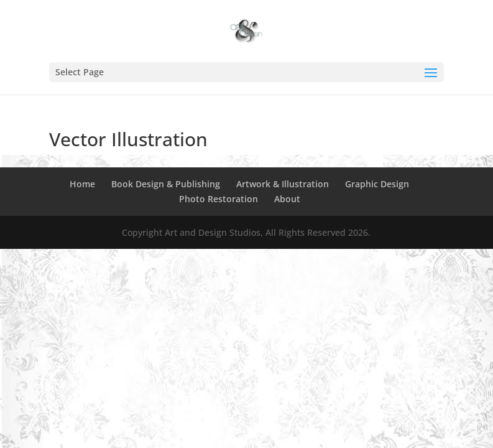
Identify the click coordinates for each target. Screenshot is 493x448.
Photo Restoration (219, 199)
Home (82, 184)
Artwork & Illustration (283, 184)
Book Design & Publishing (166, 184)
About (287, 199)
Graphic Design (377, 184)
